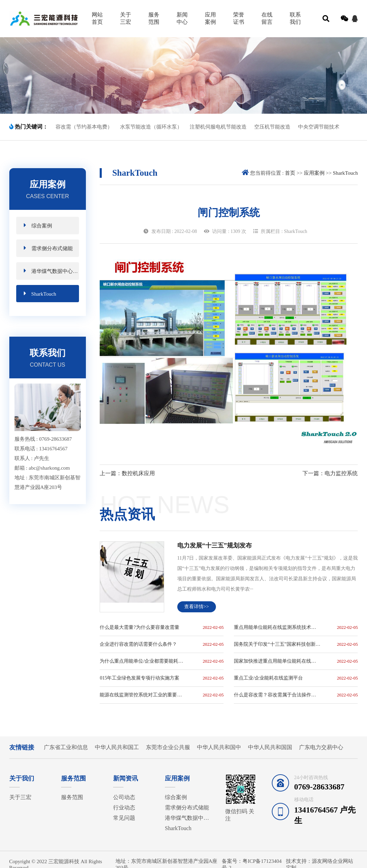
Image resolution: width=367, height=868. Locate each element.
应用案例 (210, 18)
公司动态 (124, 797)
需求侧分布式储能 (48, 248)
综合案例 (38, 225)
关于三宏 (126, 18)
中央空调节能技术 (319, 127)
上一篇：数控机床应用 (127, 473)
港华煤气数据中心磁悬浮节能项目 (51, 271)
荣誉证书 (239, 18)
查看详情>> (197, 607)
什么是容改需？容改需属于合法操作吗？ (277, 695)
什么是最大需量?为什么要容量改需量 (139, 627)
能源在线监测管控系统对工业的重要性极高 (143, 695)
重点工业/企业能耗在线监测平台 (268, 678)
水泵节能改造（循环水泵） (151, 127)
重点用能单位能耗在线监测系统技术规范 (277, 627)
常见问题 (124, 818)
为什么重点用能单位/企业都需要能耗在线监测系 (143, 661)
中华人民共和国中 (219, 747)
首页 (290, 173)
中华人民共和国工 (117, 747)
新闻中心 (182, 18)
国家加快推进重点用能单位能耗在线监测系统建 (277, 661)
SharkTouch (40, 293)
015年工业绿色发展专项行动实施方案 (140, 678)
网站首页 (97, 18)
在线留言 (267, 18)
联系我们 (295, 18)
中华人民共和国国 (270, 747)
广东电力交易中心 (321, 747)
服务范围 (154, 18)
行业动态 (124, 808)
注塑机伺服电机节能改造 (218, 127)
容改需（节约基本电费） (84, 127)
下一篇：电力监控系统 (330, 473)
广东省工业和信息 (66, 747)
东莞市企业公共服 (168, 747)
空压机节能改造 (272, 127)
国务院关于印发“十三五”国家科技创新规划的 (277, 644)
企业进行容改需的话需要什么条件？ (138, 644)
